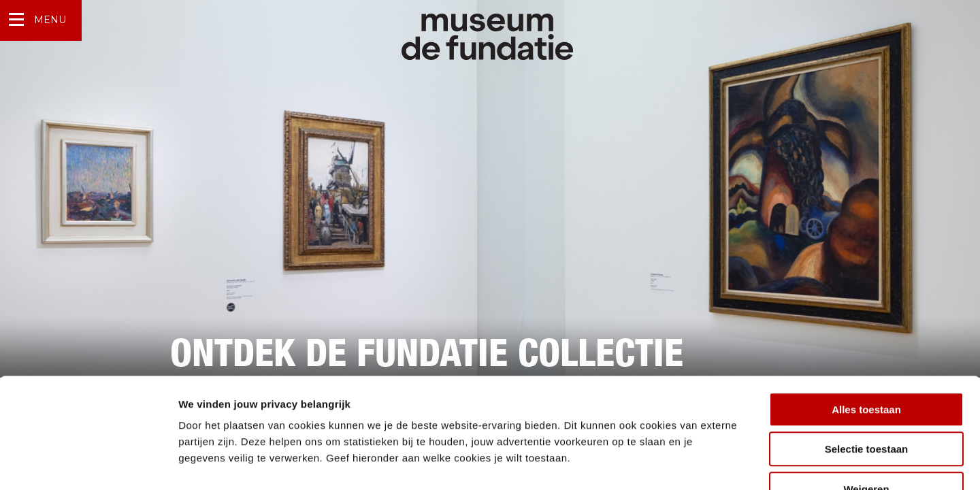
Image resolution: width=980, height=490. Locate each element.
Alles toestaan (866, 324)
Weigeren (866, 403)
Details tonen (735, 463)
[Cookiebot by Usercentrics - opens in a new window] (88, 463)
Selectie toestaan (867, 364)
